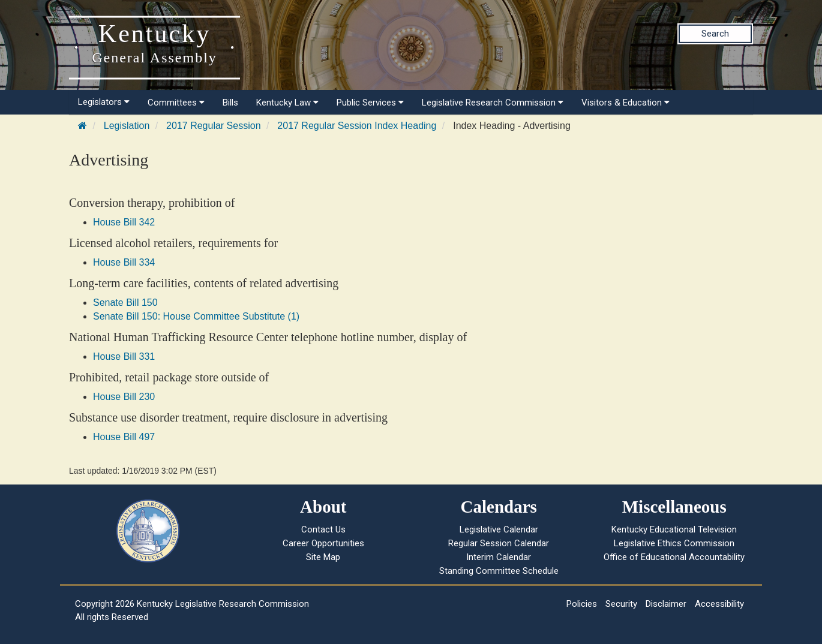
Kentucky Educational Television (674, 529)
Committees (176, 103)
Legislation (127, 126)
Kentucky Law (287, 103)
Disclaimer (666, 604)
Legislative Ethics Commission (674, 543)
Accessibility (719, 604)
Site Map (323, 557)
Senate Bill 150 (125, 303)
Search (715, 34)
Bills (230, 103)
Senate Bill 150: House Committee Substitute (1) (196, 316)
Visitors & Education (625, 103)
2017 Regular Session (213, 126)
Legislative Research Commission (493, 103)
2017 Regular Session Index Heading (357, 126)
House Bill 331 (124, 356)
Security (621, 604)
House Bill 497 (124, 437)
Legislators (104, 102)
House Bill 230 (124, 397)
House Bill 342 (124, 222)
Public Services (370, 103)
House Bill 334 (124, 262)
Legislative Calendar (499, 529)
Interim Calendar (499, 557)
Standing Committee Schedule (499, 571)
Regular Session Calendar (499, 543)
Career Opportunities (323, 543)
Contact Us (323, 529)
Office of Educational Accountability (674, 557)
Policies (582, 604)
